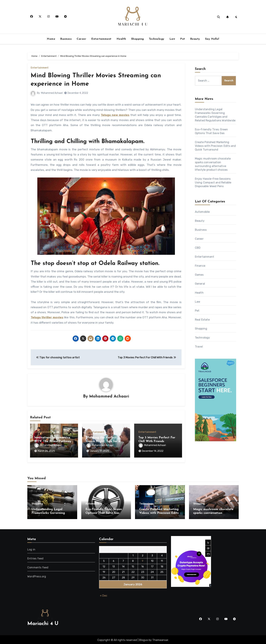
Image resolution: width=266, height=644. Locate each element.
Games (199, 275)
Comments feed (38, 566)
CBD (198, 248)
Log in (31, 548)
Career (81, 39)
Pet (183, 39)
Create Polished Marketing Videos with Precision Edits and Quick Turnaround (215, 146)
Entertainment (101, 39)
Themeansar (160, 639)
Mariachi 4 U (43, 623)
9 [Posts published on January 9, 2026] (143, 560)
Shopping (137, 39)
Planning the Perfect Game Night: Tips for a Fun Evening (103, 441)
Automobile (202, 212)
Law (172, 39)
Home (51, 39)
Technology (157, 39)
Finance (200, 266)
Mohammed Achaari (52, 93)
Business (66, 39)
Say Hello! (212, 39)
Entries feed (35, 557)
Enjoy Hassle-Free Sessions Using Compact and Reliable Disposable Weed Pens (213, 182)
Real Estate (202, 320)
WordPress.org (37, 575)
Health (121, 39)
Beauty (195, 39)
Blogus (144, 639)
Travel (199, 347)
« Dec (104, 595)
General (200, 284)
